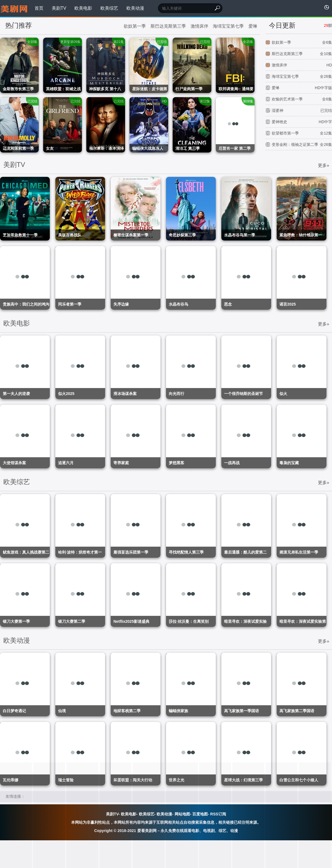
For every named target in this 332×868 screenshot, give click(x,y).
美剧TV (59, 8)
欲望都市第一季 (299, 133)
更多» (324, 165)
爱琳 (253, 26)
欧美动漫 (135, 8)
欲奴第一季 (135, 26)
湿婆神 (299, 111)
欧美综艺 (109, 8)
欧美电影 (83, 8)
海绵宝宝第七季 (228, 26)
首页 (39, 8)
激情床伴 (199, 26)
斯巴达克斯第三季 (168, 26)
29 (326, 25)
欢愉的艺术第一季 (299, 99)
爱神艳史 (299, 122)
